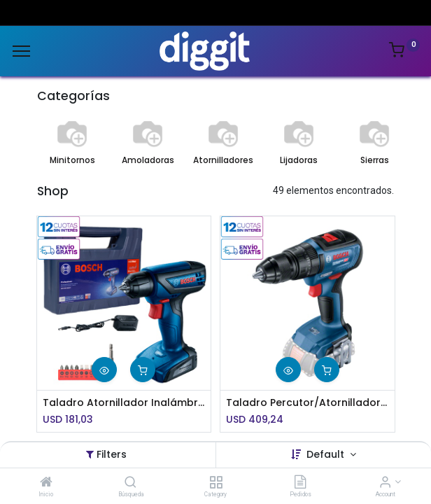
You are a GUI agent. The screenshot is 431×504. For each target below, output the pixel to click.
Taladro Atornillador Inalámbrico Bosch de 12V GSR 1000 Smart (124, 403)
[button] (104, 370)
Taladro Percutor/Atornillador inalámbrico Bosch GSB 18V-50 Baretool (308, 403)
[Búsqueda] (130, 483)
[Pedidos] (300, 483)
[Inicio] (46, 483)
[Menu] (21, 51)
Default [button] (327, 454)
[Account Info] (385, 483)
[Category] (216, 483)
